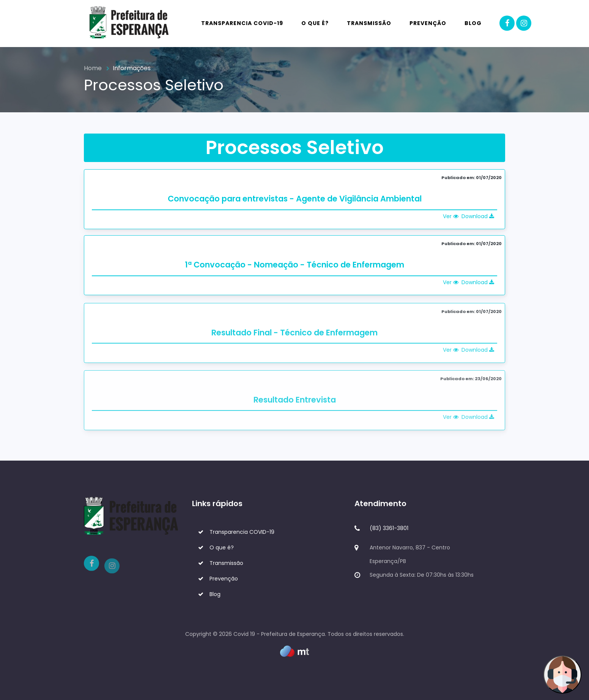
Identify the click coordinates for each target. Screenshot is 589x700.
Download (478, 216)
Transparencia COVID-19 (242, 23)
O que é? (315, 23)
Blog (473, 23)
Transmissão (369, 23)
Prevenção (428, 23)
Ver (451, 216)
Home (93, 68)
